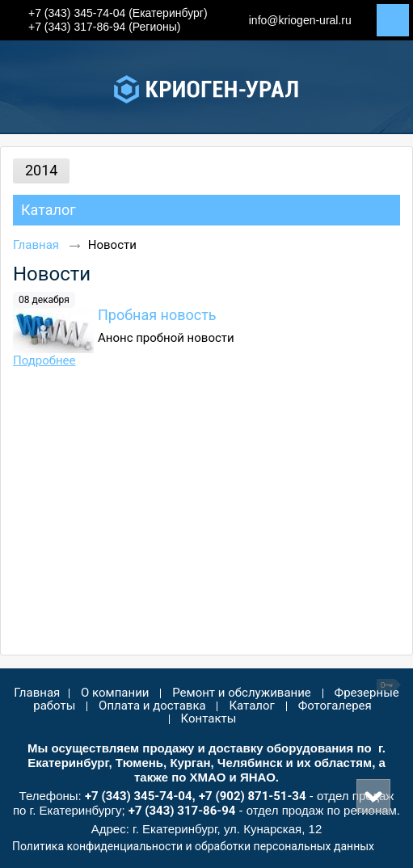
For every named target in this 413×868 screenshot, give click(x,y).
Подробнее (44, 360)
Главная (36, 245)
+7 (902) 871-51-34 (253, 796)
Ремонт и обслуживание (242, 693)
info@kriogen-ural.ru (300, 20)
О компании (115, 693)
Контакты (209, 718)
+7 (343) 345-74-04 (139, 796)
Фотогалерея (335, 706)
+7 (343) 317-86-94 (182, 811)
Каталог (48, 210)
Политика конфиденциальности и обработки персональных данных (193, 846)
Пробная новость (157, 315)
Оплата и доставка (152, 706)
